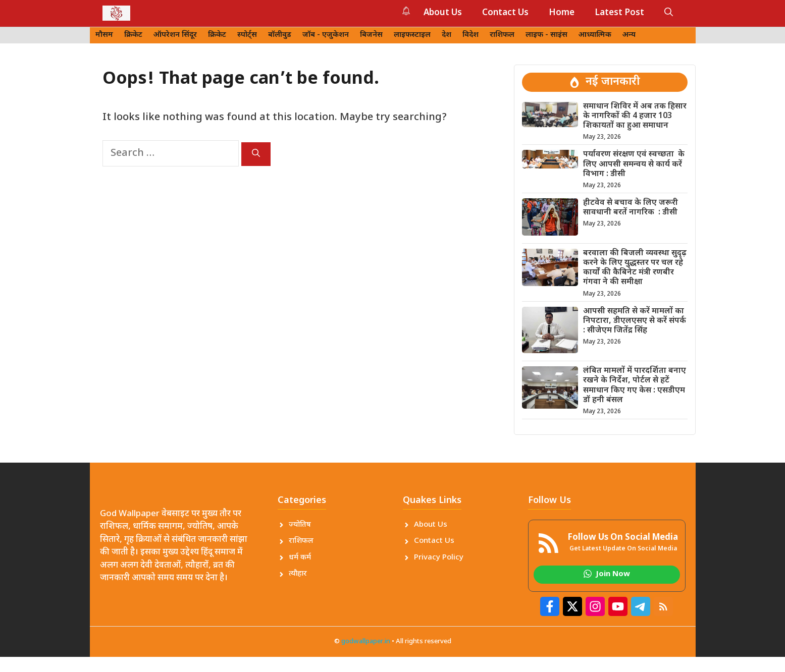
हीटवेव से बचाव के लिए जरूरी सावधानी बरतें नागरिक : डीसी (631, 208)
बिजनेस (371, 35)
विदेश (470, 35)
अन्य (629, 35)
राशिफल (502, 35)
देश (447, 35)
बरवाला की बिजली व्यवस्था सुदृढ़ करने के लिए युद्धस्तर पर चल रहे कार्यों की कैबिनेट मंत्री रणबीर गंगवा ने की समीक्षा (635, 268)
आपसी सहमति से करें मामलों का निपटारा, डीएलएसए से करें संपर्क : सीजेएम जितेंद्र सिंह (635, 321)
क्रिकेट (133, 35)
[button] (669, 13)
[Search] (256, 154)
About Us (443, 13)
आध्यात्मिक (595, 35)
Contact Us (505, 13)
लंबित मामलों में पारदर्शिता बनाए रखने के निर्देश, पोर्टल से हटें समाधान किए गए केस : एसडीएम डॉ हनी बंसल (635, 386)
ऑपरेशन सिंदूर (175, 35)
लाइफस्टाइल (412, 35)
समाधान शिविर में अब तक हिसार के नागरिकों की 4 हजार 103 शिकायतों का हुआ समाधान (635, 116)
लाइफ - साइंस (546, 35)
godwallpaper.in (366, 641)
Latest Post (619, 13)
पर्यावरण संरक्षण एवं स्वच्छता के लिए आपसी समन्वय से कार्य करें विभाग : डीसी (634, 164)
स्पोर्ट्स (247, 35)
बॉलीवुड (280, 35)
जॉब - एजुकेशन (326, 35)
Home (562, 13)
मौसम (104, 35)
